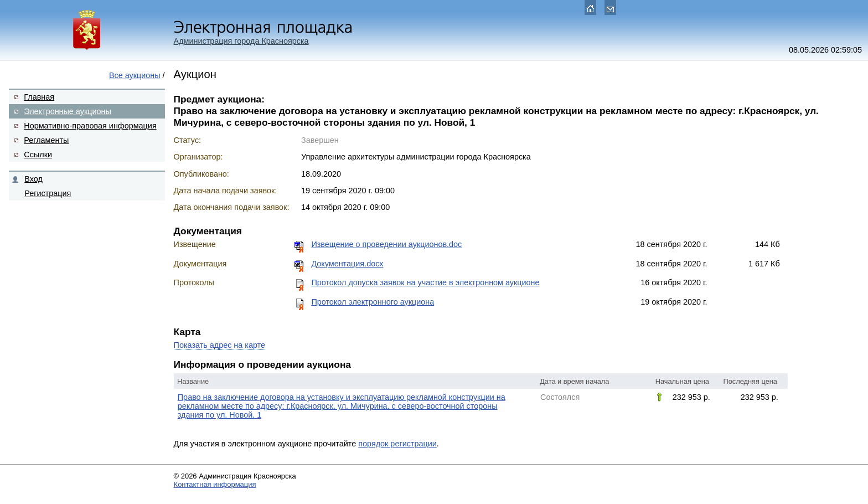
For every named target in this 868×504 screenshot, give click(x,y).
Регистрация (48, 193)
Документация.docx (347, 264)
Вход (33, 179)
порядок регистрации (397, 444)
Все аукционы (135, 75)
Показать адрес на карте (219, 345)
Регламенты (46, 140)
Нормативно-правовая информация (90, 126)
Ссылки (38, 155)
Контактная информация (215, 484)
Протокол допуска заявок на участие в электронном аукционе (425, 282)
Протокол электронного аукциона (373, 302)
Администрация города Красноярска (241, 41)
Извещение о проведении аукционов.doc (386, 244)
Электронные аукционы (67, 111)
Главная (39, 97)
